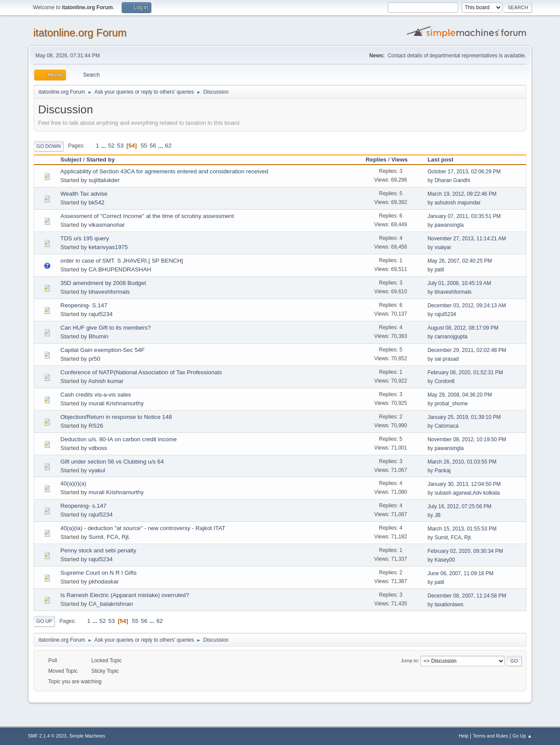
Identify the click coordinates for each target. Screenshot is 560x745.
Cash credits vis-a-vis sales (96, 395)
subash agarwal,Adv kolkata (467, 493)
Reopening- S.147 (84, 305)
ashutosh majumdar (457, 203)
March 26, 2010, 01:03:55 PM (462, 462)
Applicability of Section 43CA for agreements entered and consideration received (164, 171)
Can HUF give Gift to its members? (106, 328)
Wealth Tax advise (84, 194)
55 (144, 146)
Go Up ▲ (522, 736)
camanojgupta (451, 337)
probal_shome (451, 404)
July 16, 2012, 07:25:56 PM (459, 506)
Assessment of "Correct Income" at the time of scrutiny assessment (147, 216)
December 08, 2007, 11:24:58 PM (467, 596)
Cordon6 (444, 381)
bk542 (96, 202)
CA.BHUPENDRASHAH (120, 269)
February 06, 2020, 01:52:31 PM (465, 372)
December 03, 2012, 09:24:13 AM (467, 306)
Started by (100, 160)
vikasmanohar (107, 225)
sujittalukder (104, 180)
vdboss (98, 448)
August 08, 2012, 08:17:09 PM (463, 328)
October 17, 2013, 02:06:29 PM (464, 172)
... (104, 146)
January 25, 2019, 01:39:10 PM (464, 417)
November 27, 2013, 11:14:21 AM (467, 239)
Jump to (409, 661)
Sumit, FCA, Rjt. (109, 537)
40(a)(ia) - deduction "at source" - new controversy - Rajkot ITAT (143, 528)
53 (120, 146)
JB (437, 515)
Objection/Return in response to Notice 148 (116, 417)
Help (464, 736)
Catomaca (446, 426)
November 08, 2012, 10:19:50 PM (467, 439)
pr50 (94, 359)
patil (439, 270)
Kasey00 (445, 560)
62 (168, 146)
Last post (440, 160)
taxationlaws (449, 604)
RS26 (96, 426)
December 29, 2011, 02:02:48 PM (467, 350)
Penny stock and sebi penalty (98, 550)
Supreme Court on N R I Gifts (98, 573)
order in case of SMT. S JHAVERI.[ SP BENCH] (122, 261)
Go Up (44, 621)
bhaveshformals (109, 292)
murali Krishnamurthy (116, 403)
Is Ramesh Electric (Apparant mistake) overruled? (125, 595)
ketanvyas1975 (108, 247)
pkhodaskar (103, 582)
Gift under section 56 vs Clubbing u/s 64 (112, 462)
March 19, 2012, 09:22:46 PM (462, 194)
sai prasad (446, 359)
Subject (71, 160)
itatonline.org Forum (80, 33)
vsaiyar (443, 247)
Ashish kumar (106, 381)
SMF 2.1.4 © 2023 (47, 736)
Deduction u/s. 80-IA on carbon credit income (119, 439)
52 (111, 146)
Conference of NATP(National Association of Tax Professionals (141, 372)
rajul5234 (100, 314)
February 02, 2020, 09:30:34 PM (465, 551)
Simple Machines (87, 736)
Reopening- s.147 (83, 506)
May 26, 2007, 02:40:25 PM (460, 261)
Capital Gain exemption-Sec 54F (103, 350)
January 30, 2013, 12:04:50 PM (464, 484)
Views (403, 160)
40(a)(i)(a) (73, 483)
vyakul (97, 470)
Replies (376, 160)
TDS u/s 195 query (85, 238)
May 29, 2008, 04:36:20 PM (460, 395)
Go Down (49, 146)
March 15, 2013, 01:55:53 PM (462, 529)
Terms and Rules (491, 736)
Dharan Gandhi (452, 180)
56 (153, 146)
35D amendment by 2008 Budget (103, 283)
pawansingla (449, 225)
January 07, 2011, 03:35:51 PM (464, 216)
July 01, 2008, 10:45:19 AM (459, 283)
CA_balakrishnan (111, 604)
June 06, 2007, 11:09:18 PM (460, 573)
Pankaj (443, 471)
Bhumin (98, 336)
